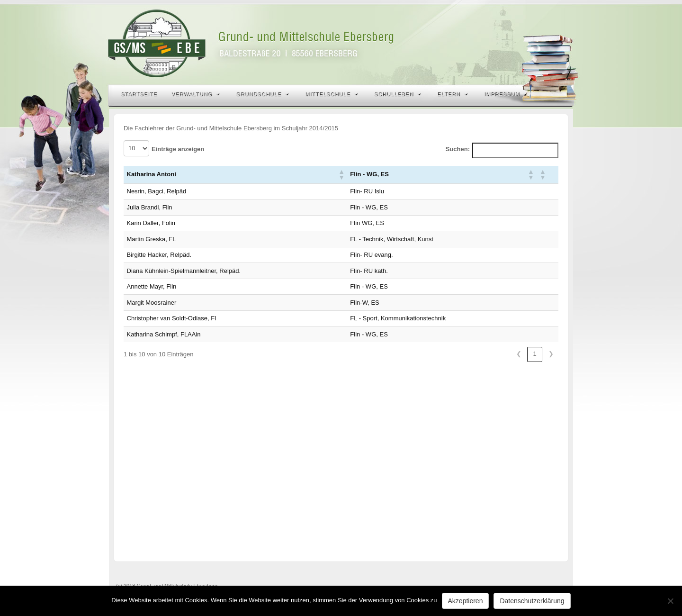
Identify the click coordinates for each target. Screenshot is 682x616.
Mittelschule (331, 94)
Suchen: (458, 149)
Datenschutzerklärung (532, 601)
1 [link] (534, 354)
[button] (341, 174)
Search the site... (560, 94)
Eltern (452, 94)
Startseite (139, 94)
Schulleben (397, 94)
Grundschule (262, 94)
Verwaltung (195, 94)
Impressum (506, 94)
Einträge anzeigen (178, 149)
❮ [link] (519, 354)
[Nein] (670, 601)
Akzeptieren (466, 601)
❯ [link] (551, 354)
